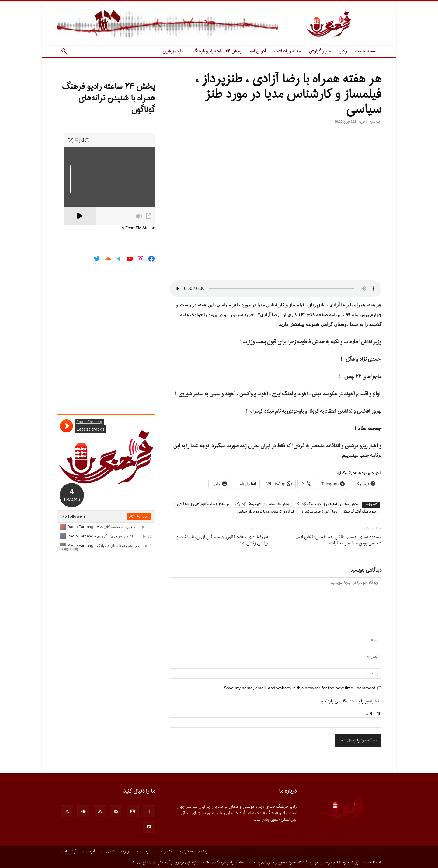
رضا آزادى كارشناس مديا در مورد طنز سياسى (266, 512)
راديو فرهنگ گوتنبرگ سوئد (360, 512)
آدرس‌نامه (258, 51)
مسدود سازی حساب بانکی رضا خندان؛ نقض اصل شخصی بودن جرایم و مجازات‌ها (339, 540)
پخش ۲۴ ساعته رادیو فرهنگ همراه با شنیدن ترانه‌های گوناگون (109, 98)
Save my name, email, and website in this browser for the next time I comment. (299, 688)
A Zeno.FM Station (138, 228)
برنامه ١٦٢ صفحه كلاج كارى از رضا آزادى (203, 505)
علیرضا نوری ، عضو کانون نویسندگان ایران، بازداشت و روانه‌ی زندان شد (222, 540)
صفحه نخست (366, 51)
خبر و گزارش (320, 51)
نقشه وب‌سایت (163, 852)
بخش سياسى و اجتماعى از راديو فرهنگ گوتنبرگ (327, 505)
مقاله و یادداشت (287, 51)
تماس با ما (107, 852)
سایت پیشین (174, 51)
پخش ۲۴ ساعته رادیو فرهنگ (217, 51)
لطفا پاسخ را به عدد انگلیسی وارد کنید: (350, 701)
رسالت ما (142, 852)
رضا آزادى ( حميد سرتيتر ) (319, 512)
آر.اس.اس (69, 852)
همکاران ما (186, 852)
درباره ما (125, 852)
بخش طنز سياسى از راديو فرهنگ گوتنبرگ (262, 505)
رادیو (343, 51)
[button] (64, 52)
